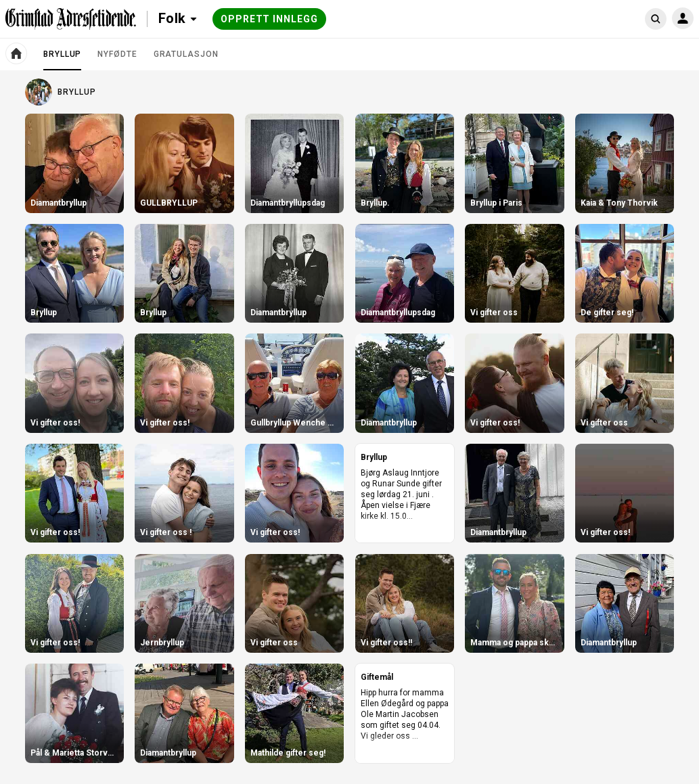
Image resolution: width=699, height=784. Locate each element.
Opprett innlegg (269, 19)
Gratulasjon (186, 54)
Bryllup (62, 60)
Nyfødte (117, 54)
